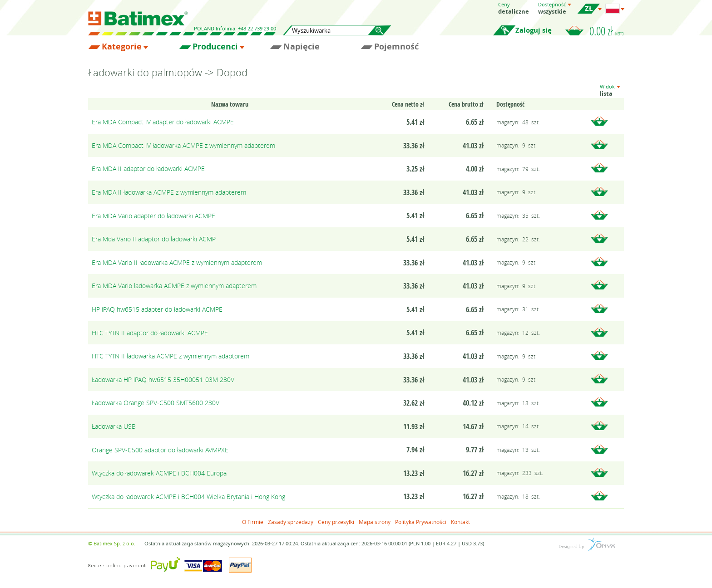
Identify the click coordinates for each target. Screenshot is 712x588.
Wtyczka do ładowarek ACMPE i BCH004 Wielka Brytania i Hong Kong (188, 497)
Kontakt (460, 522)
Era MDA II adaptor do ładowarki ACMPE (148, 169)
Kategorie (122, 47)
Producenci (215, 47)
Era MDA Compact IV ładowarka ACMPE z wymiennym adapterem (183, 145)
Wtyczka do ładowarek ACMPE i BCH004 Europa (159, 473)
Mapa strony (375, 522)
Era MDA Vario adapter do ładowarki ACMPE (153, 216)
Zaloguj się (534, 30)
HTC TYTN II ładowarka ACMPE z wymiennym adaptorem (171, 356)
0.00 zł (607, 31)
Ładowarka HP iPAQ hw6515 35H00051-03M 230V (163, 380)
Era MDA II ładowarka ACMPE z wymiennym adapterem (169, 192)
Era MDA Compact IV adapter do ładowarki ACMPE (163, 122)
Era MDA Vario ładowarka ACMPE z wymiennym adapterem (174, 286)
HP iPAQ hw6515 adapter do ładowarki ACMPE (157, 309)
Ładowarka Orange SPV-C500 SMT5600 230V (156, 403)
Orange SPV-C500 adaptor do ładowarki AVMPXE (160, 450)
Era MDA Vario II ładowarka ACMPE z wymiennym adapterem (177, 262)
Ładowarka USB (114, 426)
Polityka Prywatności (421, 522)
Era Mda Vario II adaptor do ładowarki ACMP (154, 239)
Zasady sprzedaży (291, 522)
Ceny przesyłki (336, 522)
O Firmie (253, 522)
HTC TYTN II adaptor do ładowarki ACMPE (150, 333)
